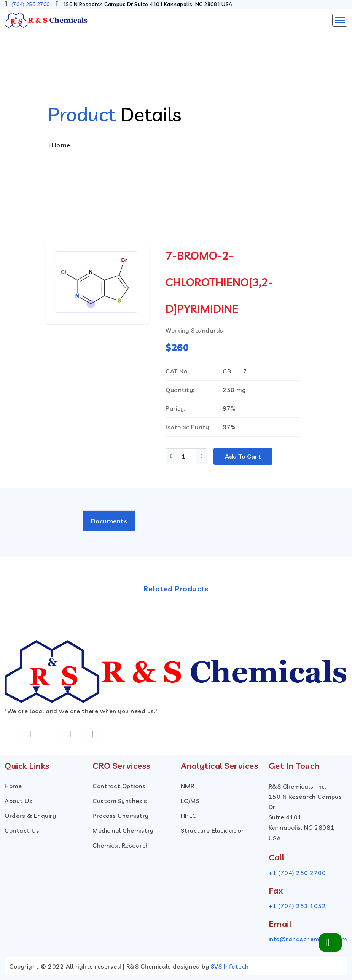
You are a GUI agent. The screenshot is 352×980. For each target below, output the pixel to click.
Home (59, 145)
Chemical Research (121, 845)
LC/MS (190, 801)
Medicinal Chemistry (123, 830)
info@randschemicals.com (308, 939)
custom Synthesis (120, 801)
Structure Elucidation (213, 830)
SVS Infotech (230, 966)
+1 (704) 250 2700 (297, 873)
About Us (18, 801)
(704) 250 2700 (31, 4)
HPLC (189, 816)
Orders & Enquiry (30, 816)
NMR (188, 786)
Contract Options (119, 786)
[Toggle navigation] (340, 20)
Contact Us (22, 830)
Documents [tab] (109, 521)
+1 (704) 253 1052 (297, 906)
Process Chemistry (121, 816)
